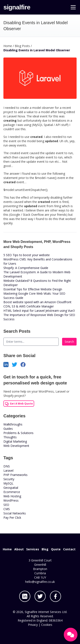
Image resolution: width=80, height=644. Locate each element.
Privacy (33, 625)
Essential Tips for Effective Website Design (33, 289)
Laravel (8, 470)
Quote (56, 549)
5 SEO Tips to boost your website (27, 255)
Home (7, 549)
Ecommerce (12, 492)
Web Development (16, 446)
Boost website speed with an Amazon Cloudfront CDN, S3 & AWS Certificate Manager (37, 304)
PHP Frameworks (15, 475)
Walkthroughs (13, 424)
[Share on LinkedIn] (8, 364)
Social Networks (15, 513)
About (19, 549)
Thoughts (10, 437)
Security (9, 479)
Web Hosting (12, 496)
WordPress (11, 500)
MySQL (8, 483)
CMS (7, 509)
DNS (7, 466)
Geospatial (11, 488)
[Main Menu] (73, 7)
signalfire (17, 7)
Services (33, 549)
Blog (45, 549)
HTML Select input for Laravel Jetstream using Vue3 (39, 311)
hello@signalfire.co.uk (40, 582)
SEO (6, 505)
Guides (8, 429)
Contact (69, 549)
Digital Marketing (15, 441)
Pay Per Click (12, 518)
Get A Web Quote (19, 404)
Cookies (47, 625)
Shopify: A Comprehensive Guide (26, 268)
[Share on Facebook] (25, 364)
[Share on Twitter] (16, 364)
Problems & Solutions (18, 433)
